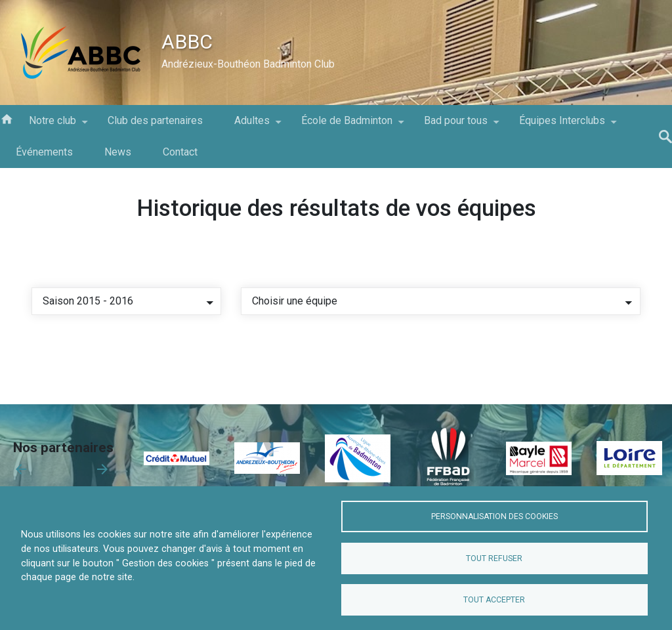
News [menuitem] (118, 152)
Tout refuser (494, 558)
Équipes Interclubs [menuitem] (562, 125)
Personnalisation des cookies (494, 516)
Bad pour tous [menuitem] (456, 125)
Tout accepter (494, 600)
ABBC (187, 42)
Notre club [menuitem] (52, 125)
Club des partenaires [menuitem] (155, 120)
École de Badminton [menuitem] (347, 125)
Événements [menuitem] (44, 152)
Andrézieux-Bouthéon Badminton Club (248, 64)
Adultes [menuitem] (252, 125)
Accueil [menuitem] (7, 118)
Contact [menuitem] (180, 152)
